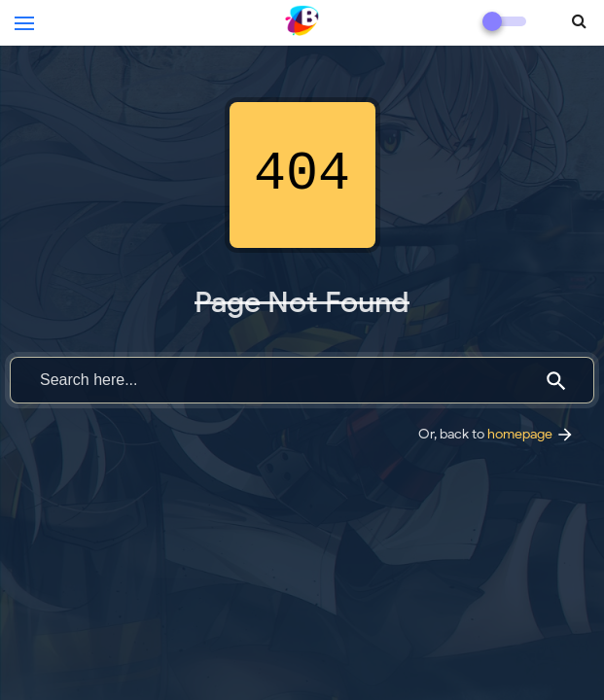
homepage (531, 434)
